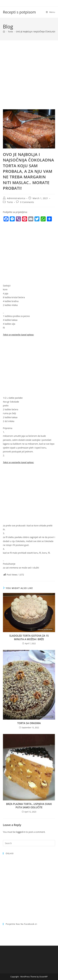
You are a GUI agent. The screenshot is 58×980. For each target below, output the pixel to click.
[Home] (4, 32)
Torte (10, 202)
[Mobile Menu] (50, 12)
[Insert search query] (29, 843)
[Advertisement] (29, 79)
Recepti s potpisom (19, 12)
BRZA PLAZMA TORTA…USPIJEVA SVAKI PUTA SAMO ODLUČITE (29, 806)
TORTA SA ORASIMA (29, 723)
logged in (21, 832)
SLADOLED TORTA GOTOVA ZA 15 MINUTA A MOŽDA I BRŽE (29, 637)
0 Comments (27, 202)
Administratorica (16, 198)
